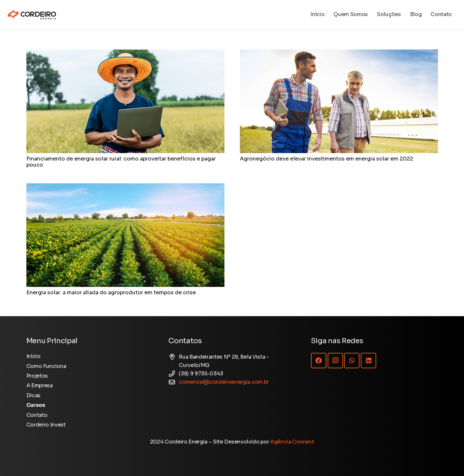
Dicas (33, 395)
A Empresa (40, 385)
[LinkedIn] (368, 361)
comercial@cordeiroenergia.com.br (224, 382)
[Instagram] (335, 361)
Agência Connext (292, 442)
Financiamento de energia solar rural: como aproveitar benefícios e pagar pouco (121, 162)
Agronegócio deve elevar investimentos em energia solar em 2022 (327, 159)
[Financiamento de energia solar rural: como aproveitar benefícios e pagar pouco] (125, 54)
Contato (37, 415)
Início (33, 356)
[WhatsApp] (352, 361)
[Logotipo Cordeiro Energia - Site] (32, 14)
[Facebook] (319, 361)
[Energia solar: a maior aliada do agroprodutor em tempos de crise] (125, 187)
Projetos (37, 376)
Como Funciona (46, 366)
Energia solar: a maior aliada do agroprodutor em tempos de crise (111, 293)
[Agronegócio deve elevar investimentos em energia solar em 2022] (339, 54)
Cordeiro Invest (46, 425)
